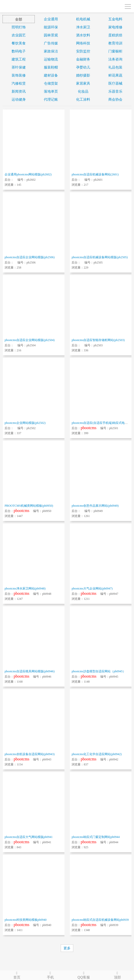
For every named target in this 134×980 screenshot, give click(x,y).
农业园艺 (19, 35)
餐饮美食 (19, 43)
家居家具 (83, 83)
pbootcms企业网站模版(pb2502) (25, 423)
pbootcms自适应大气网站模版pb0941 (29, 837)
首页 (17, 975)
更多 (67, 948)
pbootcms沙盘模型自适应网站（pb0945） (99, 671)
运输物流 (51, 59)
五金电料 (115, 19)
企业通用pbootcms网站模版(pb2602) (28, 174)
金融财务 (83, 59)
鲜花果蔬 (115, 75)
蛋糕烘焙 (115, 35)
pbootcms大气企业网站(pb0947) (92, 589)
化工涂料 (83, 99)
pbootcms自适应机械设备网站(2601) (95, 174)
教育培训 (115, 43)
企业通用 (51, 19)
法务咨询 (115, 59)
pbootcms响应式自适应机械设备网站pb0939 (100, 920)
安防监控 (83, 51)
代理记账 (51, 99)
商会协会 (115, 99)
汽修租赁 (19, 83)
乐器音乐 (115, 91)
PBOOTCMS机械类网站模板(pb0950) (29, 506)
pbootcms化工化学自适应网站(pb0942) (97, 754)
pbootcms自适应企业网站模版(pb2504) (30, 340)
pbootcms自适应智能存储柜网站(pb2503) (98, 340)
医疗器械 (115, 83)
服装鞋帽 (51, 67)
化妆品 (83, 91)
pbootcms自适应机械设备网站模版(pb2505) (100, 257)
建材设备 (51, 75)
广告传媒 (51, 43)
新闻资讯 (19, 91)
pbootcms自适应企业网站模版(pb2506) (30, 257)
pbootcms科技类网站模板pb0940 (26, 920)
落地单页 (51, 91)
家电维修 (115, 27)
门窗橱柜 (115, 51)
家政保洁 (51, 51)
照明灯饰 (19, 27)
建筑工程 (19, 59)
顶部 (117, 975)
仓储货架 (51, 83)
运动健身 (19, 99)
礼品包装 (115, 67)
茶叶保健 (19, 67)
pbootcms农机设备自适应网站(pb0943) (30, 754)
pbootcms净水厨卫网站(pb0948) (25, 589)
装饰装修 (19, 75)
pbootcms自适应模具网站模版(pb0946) (30, 671)
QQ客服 (84, 975)
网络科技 (83, 43)
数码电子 (19, 51)
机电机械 (83, 19)
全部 (19, 19)
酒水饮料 (83, 35)
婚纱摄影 (83, 75)
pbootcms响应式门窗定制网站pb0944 (96, 837)
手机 (50, 975)
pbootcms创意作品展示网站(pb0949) (95, 506)
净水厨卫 (83, 27)
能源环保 (51, 27)
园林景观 (51, 35)
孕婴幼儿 (83, 67)
